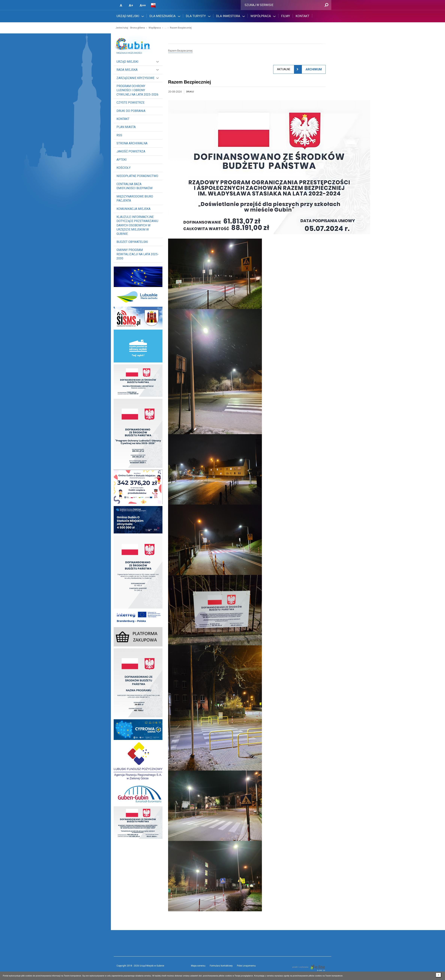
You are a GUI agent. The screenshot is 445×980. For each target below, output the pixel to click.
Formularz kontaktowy (221, 966)
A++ (143, 5)
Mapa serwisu (198, 966)
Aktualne (284, 69)
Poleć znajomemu (246, 966)
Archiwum (314, 69)
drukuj (190, 92)
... (165, 28)
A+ (131, 5)
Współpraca (155, 28)
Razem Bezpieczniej (181, 28)
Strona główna (137, 28)
